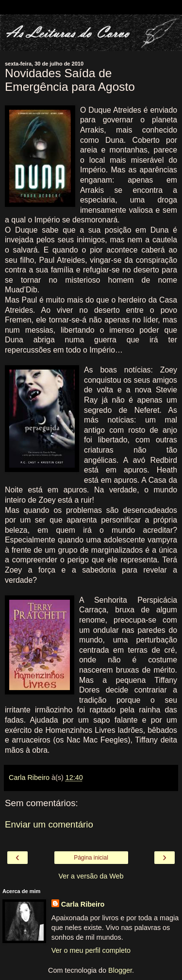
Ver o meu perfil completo (91, 950)
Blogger (120, 970)
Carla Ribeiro (83, 904)
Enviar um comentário (49, 824)
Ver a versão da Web (91, 876)
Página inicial (91, 858)
